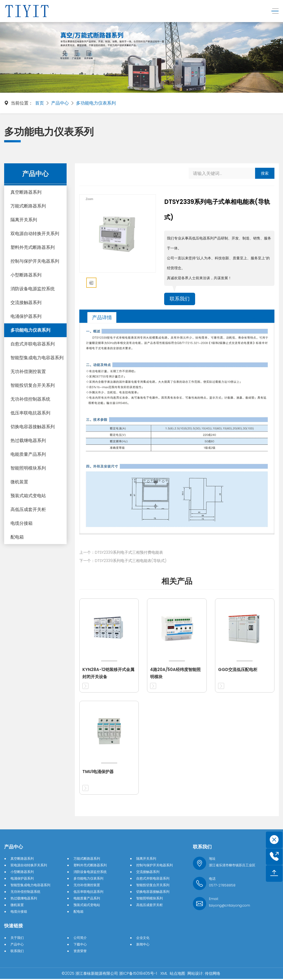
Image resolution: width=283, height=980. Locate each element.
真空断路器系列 (26, 192)
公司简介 (80, 939)
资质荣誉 (80, 952)
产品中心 (60, 103)
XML (164, 974)
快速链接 (14, 927)
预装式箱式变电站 (28, 496)
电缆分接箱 (22, 523)
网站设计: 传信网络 (204, 974)
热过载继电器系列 (28, 440)
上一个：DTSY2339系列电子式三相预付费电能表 (121, 553)
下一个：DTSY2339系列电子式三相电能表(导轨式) (123, 562)
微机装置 (19, 482)
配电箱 (17, 537)
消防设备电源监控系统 (33, 289)
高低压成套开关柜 (28, 509)
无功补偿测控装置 (28, 372)
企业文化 (143, 939)
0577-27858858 (222, 886)
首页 (40, 103)
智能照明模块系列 (28, 468)
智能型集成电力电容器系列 (37, 358)
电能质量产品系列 (28, 454)
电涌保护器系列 (26, 316)
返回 (257, 318)
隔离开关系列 (24, 220)
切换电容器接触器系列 (33, 427)
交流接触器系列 (26, 303)
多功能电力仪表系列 (96, 103)
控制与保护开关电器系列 (35, 261)
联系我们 (181, 299)
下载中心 (80, 945)
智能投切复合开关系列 (33, 385)
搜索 (265, 173)
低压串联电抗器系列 (30, 413)
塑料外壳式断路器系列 (33, 247)
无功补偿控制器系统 (30, 399)
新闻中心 (143, 945)
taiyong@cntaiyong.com (230, 906)
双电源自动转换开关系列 (35, 234)
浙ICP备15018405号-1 (139, 974)
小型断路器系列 (26, 275)
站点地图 (177, 974)
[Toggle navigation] (273, 11)
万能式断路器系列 (28, 206)
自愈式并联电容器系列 (33, 344)
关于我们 (17, 939)
